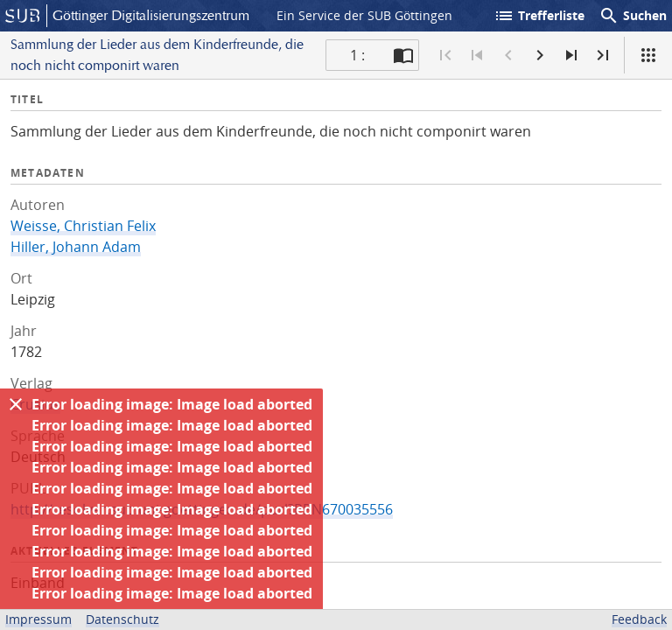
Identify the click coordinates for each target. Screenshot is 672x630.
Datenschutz (122, 619)
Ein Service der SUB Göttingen (364, 15)
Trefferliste (539, 16)
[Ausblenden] (16, 404)
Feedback (639, 619)
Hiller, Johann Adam (76, 247)
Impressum (38, 619)
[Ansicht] (648, 55)
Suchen (633, 16)
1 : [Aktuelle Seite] (357, 55)
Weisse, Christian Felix (83, 226)
